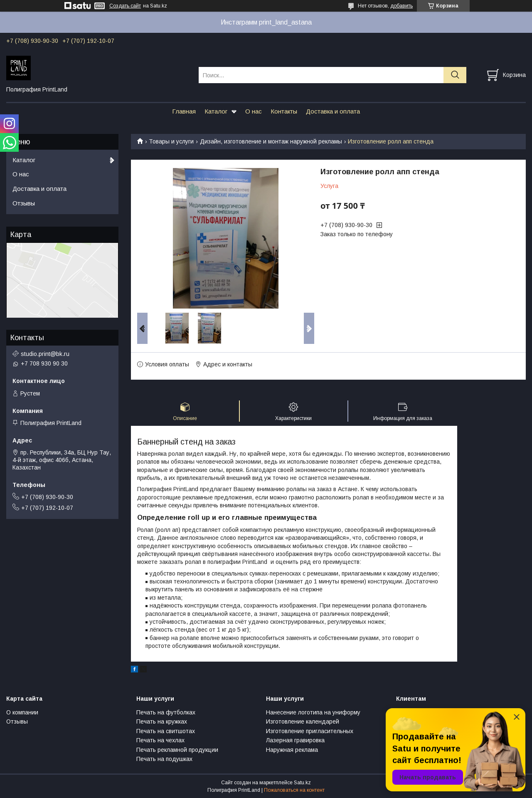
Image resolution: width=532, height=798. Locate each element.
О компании (22, 712)
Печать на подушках (164, 759)
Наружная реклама (292, 750)
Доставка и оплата (333, 111)
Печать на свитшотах (166, 731)
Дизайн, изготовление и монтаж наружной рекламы (271, 141)
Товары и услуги (171, 141)
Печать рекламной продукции (177, 750)
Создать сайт (125, 6)
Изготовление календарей (303, 721)
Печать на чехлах (160, 740)
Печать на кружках (162, 721)
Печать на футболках (166, 712)
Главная (184, 111)
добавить (401, 6)
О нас (254, 111)
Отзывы (24, 203)
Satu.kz (302, 783)
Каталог (216, 111)
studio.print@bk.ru (45, 354)
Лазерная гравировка (295, 740)
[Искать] (455, 75)
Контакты (284, 111)
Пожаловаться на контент (294, 790)
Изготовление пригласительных (310, 731)
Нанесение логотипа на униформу (313, 712)
